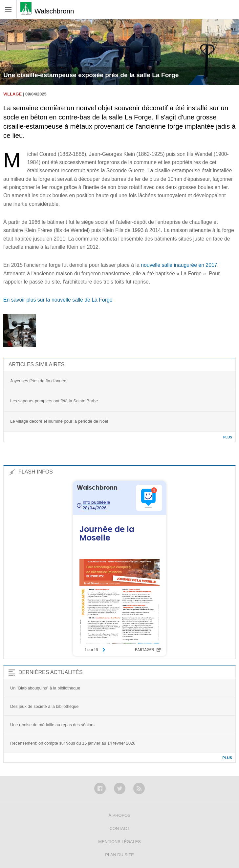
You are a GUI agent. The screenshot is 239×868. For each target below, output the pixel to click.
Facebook (100, 788)
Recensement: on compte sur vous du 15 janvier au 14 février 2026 (73, 743)
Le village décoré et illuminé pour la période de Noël (59, 421)
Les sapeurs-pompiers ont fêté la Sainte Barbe (54, 401)
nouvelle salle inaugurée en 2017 (179, 265)
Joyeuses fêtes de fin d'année (38, 381)
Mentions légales (119, 842)
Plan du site (119, 855)
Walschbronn (54, 11)
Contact (120, 828)
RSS (139, 788)
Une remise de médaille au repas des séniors (52, 725)
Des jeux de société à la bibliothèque (44, 706)
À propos (120, 815)
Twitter (120, 788)
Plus (228, 437)
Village (12, 94)
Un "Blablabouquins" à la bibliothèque (45, 688)
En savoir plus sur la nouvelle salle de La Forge (58, 300)
